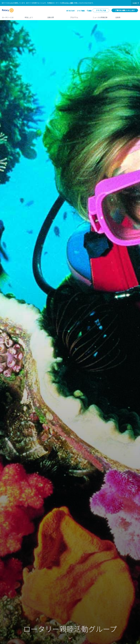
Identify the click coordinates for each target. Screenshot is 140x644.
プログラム (79, 17)
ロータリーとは (11, 17)
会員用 (127, 17)
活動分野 (56, 17)
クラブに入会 (101, 10)
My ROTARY (70, 11)
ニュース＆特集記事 (102, 17)
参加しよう (34, 17)
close (135, 3)
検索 (90, 11)
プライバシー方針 (67, 3)
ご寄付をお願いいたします (125, 10)
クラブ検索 (81, 11)
